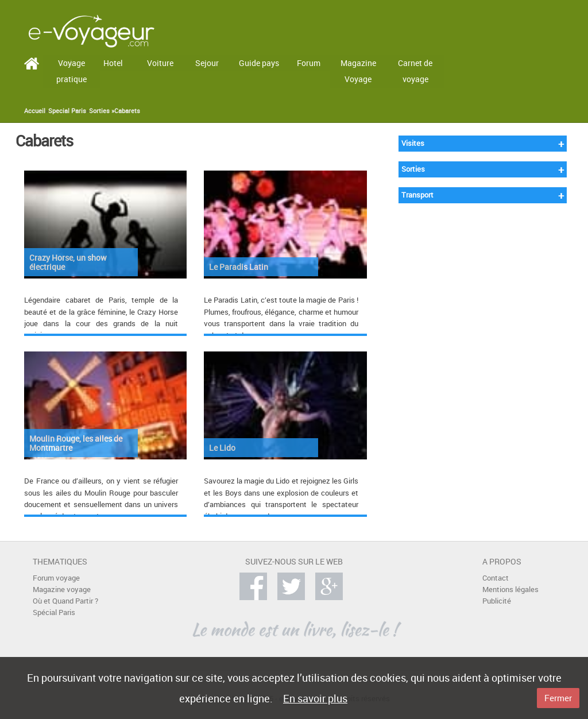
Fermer (558, 698)
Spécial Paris (54, 612)
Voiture (160, 63)
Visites (413, 143)
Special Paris (67, 111)
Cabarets (127, 111)
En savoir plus (315, 698)
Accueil (35, 111)
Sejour (207, 63)
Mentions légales (510, 589)
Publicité (497, 601)
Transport (417, 195)
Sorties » (102, 111)
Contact (496, 578)
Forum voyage (56, 578)
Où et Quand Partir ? (65, 601)
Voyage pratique (71, 71)
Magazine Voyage (358, 71)
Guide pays (259, 63)
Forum (309, 63)
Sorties (413, 169)
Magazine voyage (62, 589)
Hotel (113, 63)
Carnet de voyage (415, 71)
